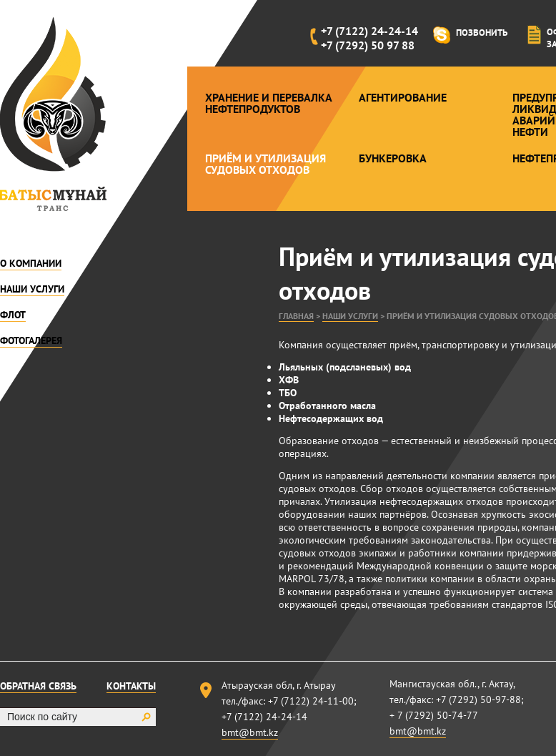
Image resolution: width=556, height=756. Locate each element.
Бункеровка (393, 158)
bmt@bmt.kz (250, 732)
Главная (296, 316)
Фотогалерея (31, 340)
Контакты (131, 686)
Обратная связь (38, 686)
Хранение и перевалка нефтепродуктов (268, 103)
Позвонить (482, 33)
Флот (13, 315)
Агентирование (403, 97)
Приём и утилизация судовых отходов (265, 164)
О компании (31, 263)
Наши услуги (32, 289)
